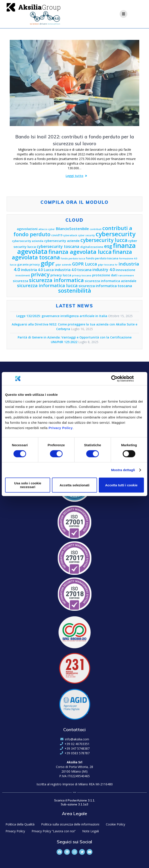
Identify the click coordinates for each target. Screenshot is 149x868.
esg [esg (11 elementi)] (108, 246)
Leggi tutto (74, 176)
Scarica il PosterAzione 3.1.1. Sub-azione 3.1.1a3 (75, 802)
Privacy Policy (61, 428)
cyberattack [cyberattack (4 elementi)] (70, 235)
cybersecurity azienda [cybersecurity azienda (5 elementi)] (28, 241)
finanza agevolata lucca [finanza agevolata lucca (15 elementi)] (80, 252)
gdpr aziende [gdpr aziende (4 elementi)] (63, 265)
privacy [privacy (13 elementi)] (40, 274)
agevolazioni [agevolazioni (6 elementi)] (27, 229)
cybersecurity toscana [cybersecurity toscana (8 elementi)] (58, 246)
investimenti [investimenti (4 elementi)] (23, 275)
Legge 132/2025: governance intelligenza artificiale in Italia (62, 316)
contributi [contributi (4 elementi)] (96, 229)
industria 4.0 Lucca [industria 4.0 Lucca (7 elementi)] (37, 270)
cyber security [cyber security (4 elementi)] (86, 235)
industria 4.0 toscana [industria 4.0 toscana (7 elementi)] (73, 270)
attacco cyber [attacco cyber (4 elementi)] (47, 229)
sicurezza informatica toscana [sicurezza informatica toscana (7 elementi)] (105, 286)
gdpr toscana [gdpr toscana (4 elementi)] (106, 265)
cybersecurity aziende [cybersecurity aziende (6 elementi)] (62, 241)
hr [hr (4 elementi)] (116, 265)
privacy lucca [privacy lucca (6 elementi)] (61, 275)
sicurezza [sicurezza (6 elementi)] (20, 281)
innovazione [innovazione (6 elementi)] (125, 270)
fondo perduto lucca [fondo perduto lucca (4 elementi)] (73, 258)
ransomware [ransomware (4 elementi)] (126, 275)
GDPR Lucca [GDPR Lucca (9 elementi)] (85, 264)
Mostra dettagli (123, 470)
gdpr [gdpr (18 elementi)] (48, 263)
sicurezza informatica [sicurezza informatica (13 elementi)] (56, 280)
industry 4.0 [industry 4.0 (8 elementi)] (104, 270)
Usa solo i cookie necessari (28, 485)
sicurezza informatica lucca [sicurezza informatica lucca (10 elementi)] (47, 285)
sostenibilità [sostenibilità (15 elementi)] (75, 290)
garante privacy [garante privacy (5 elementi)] (29, 264)
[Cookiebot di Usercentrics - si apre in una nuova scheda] (114, 379)
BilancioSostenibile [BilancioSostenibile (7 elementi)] (72, 229)
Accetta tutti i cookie (121, 485)
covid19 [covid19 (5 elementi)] (57, 235)
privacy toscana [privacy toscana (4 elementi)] (82, 275)
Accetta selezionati (74, 485)
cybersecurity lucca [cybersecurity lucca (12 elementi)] (104, 240)
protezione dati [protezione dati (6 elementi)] (105, 275)
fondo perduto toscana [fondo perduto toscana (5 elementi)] (102, 258)
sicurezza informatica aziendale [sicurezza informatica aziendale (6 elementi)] (111, 281)
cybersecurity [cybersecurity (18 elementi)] (116, 234)
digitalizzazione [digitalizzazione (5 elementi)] (92, 247)
